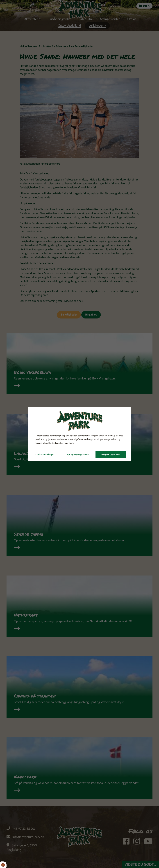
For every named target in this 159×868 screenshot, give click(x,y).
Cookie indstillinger (45, 454)
